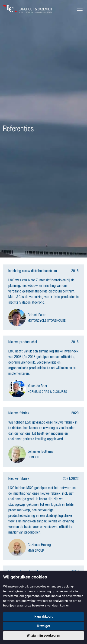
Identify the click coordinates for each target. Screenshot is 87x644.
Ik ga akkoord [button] (43, 616)
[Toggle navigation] (80, 9)
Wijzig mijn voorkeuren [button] (44, 635)
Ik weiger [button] (43, 626)
